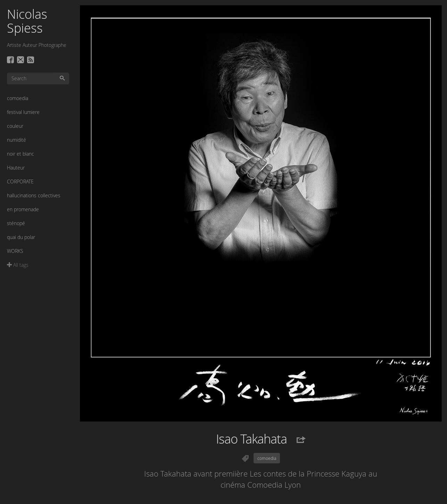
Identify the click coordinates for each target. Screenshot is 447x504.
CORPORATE (20, 181)
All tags (18, 265)
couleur (15, 126)
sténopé (16, 223)
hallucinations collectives (34, 195)
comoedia (18, 98)
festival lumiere (23, 112)
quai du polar (21, 237)
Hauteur (16, 168)
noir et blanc (20, 154)
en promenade (23, 209)
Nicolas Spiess (27, 21)
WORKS (15, 251)
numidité (16, 140)
